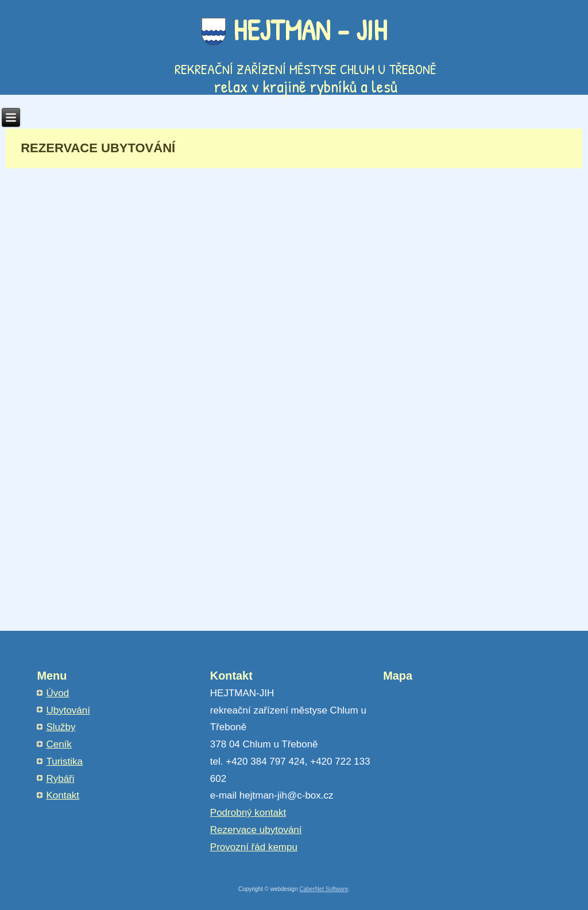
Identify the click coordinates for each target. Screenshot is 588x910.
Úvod (57, 693)
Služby (61, 727)
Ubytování (68, 710)
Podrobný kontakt (248, 813)
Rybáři (60, 779)
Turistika (64, 761)
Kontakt (63, 795)
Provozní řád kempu (254, 847)
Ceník (59, 744)
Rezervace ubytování (256, 830)
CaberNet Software (324, 889)
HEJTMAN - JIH (310, 30)
